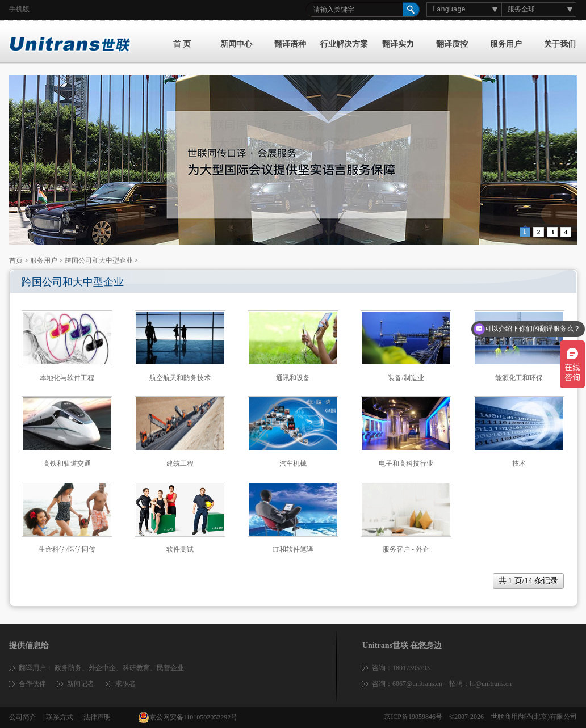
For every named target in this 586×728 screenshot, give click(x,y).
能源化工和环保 (519, 378)
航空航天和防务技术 (180, 378)
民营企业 (170, 668)
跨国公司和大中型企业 (99, 260)
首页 (16, 260)
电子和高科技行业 (406, 464)
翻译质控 (452, 44)
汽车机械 (293, 464)
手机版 (19, 9)
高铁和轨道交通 (67, 464)
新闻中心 (236, 44)
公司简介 (23, 717)
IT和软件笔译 (293, 549)
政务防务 (68, 668)
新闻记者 (81, 684)
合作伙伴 (32, 684)
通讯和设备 (293, 378)
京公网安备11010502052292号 (188, 717)
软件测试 (180, 549)
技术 (519, 464)
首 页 (182, 44)
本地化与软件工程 (67, 378)
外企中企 (102, 668)
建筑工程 (180, 464)
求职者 (125, 684)
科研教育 (136, 668)
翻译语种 (290, 44)
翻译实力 (398, 44)
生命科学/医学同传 (67, 549)
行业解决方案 (344, 44)
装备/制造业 (406, 378)
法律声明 (97, 717)
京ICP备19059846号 (413, 717)
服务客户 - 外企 (406, 549)
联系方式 (60, 717)
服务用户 (506, 44)
